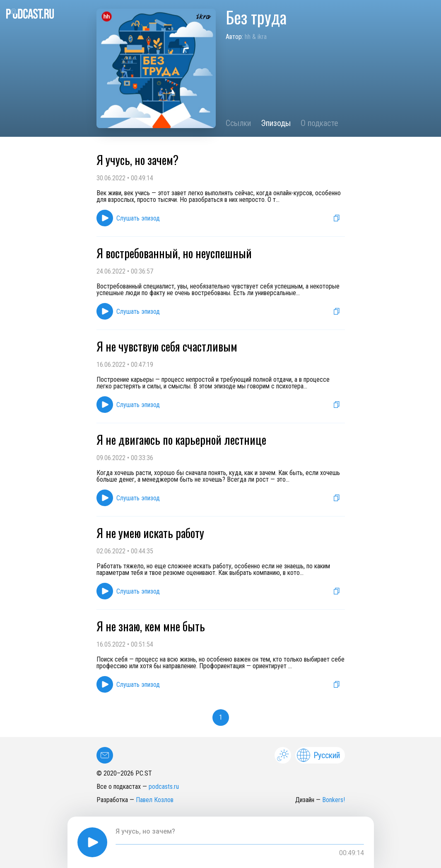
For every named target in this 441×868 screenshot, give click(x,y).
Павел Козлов (155, 800)
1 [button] (221, 717)
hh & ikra (256, 37)
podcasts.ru (164, 787)
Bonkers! (334, 800)
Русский (318, 755)
